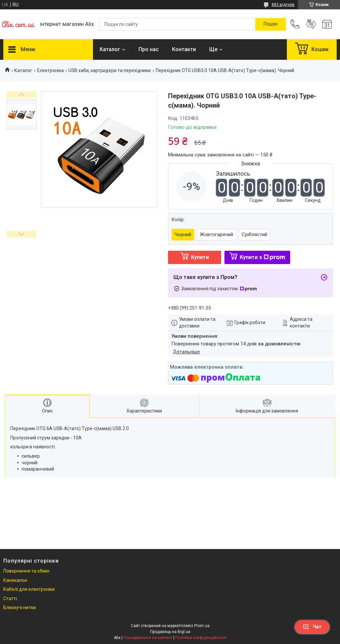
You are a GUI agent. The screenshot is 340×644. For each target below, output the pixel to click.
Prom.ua (202, 626)
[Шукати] (271, 24)
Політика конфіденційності (201, 638)
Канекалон (15, 580)
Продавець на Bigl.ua (170, 632)
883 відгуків (283, 5)
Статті (10, 598)
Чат (312, 627)
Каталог (110, 49)
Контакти (184, 49)
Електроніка (50, 70)
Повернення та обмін (26, 571)
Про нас (149, 49)
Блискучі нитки (20, 607)
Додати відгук (311, 24)
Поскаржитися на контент (148, 638)
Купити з (262, 257)
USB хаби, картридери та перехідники (110, 70)
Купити (200, 257)
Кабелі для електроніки (29, 589)
